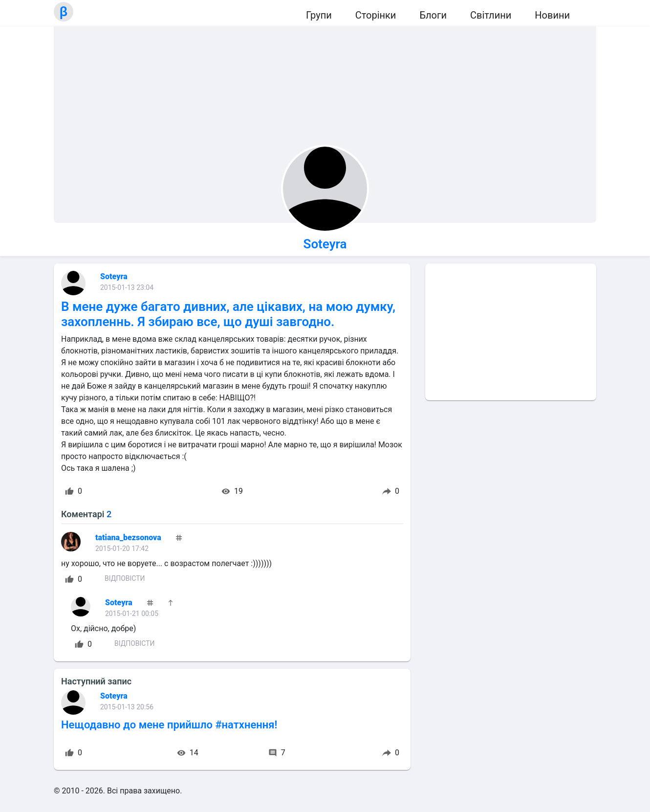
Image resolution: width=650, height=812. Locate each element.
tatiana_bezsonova (128, 538)
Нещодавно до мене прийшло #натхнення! (169, 725)
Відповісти (125, 578)
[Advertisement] (511, 332)
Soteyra (325, 244)
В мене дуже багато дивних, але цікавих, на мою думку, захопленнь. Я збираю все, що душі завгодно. (228, 314)
